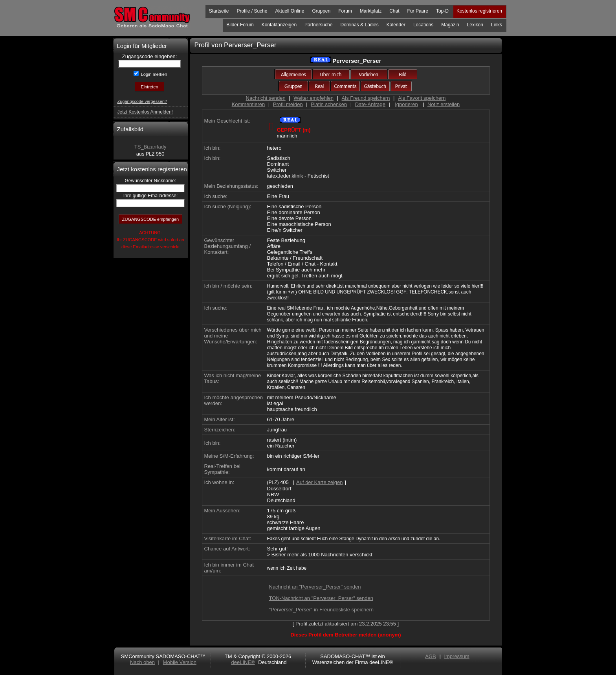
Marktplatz (371, 11)
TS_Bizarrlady (150, 147)
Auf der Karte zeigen (320, 482)
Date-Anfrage (370, 104)
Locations (423, 25)
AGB (430, 656)
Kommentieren (248, 104)
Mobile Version (180, 662)
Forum (345, 11)
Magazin (450, 25)
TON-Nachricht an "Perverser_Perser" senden (321, 598)
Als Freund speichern (366, 98)
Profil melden (288, 104)
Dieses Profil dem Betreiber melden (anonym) (346, 635)
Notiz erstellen (444, 104)
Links (497, 25)
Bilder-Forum (240, 25)
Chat (394, 11)
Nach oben (142, 662)
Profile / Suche (252, 11)
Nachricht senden (266, 98)
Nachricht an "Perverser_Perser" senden (315, 587)
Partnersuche (318, 25)
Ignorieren (406, 104)
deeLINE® (243, 662)
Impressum (456, 656)
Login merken (154, 74)
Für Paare (418, 11)
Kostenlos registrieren (479, 11)
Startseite (219, 11)
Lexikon (475, 25)
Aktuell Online (290, 11)
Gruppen (321, 11)
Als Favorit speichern (422, 98)
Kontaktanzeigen (279, 25)
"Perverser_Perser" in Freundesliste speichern (321, 610)
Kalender (396, 25)
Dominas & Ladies (359, 25)
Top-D (442, 11)
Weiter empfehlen (313, 98)
